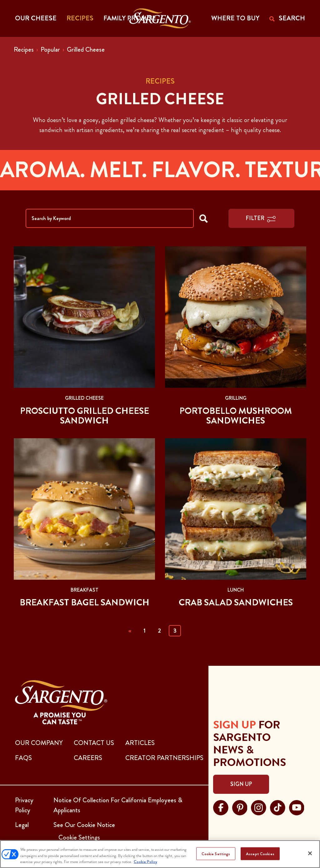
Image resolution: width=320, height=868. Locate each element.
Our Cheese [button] (36, 18)
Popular (50, 49)
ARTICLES (140, 743)
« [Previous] (130, 631)
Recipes (24, 49)
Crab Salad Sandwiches (236, 602)
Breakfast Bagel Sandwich (85, 602)
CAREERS (88, 758)
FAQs (23, 758)
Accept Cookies (260, 853)
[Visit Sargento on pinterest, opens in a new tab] (240, 807)
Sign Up (241, 784)
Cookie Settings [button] (79, 837)
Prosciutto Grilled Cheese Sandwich (85, 416)
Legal (22, 825)
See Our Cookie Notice (84, 825)
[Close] (310, 853)
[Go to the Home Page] (160, 18)
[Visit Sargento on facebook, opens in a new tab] (221, 807)
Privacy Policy (24, 805)
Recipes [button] (80, 18)
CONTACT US (94, 743)
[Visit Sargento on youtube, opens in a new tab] (297, 807)
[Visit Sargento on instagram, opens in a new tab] (259, 807)
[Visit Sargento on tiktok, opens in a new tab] (278, 807)
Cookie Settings (216, 853)
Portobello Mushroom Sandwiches (236, 416)
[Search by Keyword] (110, 218)
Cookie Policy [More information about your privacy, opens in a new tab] (145, 862)
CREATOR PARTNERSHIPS (164, 758)
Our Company (39, 743)
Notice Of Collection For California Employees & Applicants (118, 805)
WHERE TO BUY (235, 18)
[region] (160, 854)
